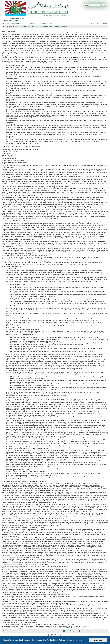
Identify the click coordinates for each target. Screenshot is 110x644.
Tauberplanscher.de (20, 24)
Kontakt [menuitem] (66, 631)
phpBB (49, 636)
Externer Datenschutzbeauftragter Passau (15, 628)
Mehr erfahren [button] (80, 640)
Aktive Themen (20, 29)
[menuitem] (37, 24)
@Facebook (31, 24)
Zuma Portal (59, 634)
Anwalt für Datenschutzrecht (58, 628)
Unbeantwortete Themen (9, 29)
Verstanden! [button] (98, 640)
